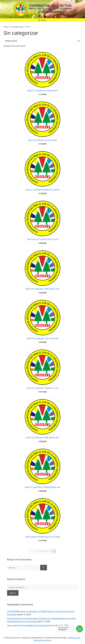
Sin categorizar (17, 27)
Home (6, 27)
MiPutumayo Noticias (42, 640)
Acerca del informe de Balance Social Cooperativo (30, 625)
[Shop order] (42, 41)
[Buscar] (44, 568)
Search (13, 593)
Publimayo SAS (74, 638)
